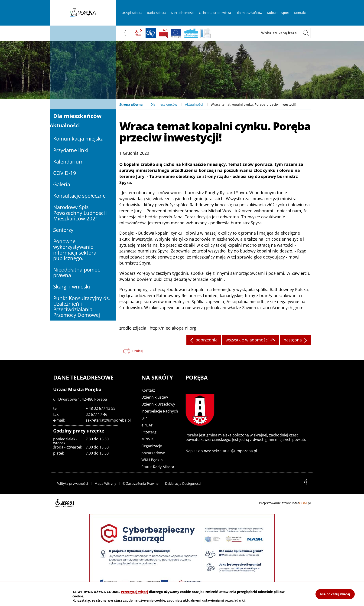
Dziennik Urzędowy (158, 404)
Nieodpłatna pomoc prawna (77, 272)
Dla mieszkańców (164, 104)
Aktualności (194, 104)
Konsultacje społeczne (79, 196)
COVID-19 (65, 173)
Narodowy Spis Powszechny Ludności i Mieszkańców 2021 (80, 213)
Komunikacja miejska (78, 138)
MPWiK (148, 439)
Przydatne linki (71, 150)
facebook (126, 33)
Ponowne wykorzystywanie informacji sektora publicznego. (75, 250)
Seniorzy (63, 230)
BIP (163, 33)
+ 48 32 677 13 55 (101, 408)
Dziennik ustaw (155, 397)
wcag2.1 (138, 33)
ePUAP (147, 425)
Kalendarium (68, 161)
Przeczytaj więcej (135, 592)
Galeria (62, 184)
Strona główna (131, 104)
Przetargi (149, 432)
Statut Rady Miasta (158, 467)
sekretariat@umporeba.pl (108, 420)
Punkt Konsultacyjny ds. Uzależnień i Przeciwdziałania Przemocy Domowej (82, 306)
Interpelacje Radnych (160, 411)
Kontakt (148, 390)
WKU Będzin (152, 460)
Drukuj (138, 351)
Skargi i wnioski (72, 286)
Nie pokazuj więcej (335, 594)
